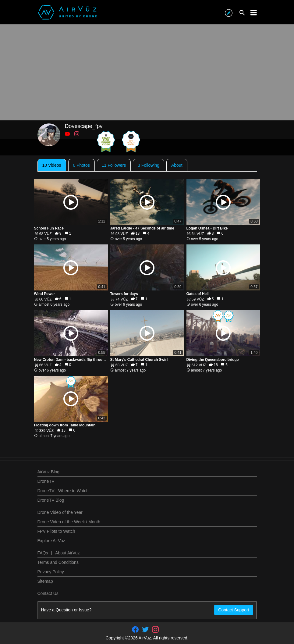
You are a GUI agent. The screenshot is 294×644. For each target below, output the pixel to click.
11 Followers (114, 165)
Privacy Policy (51, 572)
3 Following (149, 165)
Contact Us (48, 593)
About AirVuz (67, 553)
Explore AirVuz (51, 541)
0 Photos (81, 165)
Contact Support (234, 610)
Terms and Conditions (58, 562)
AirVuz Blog (49, 472)
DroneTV (46, 481)
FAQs (43, 553)
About (177, 165)
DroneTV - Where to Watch (63, 491)
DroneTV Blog (51, 500)
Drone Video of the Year (60, 512)
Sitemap (45, 581)
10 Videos (52, 165)
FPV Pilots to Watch (56, 531)
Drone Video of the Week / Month (69, 522)
